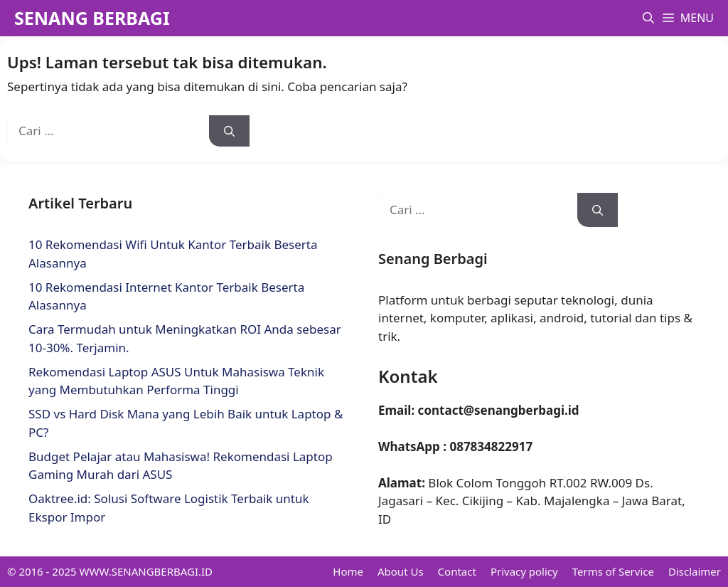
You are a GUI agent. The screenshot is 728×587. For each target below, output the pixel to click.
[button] (648, 18)
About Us (401, 571)
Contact (457, 571)
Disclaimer (695, 571)
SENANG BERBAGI (92, 18)
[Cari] (229, 131)
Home (348, 571)
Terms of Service (613, 571)
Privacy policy (524, 571)
